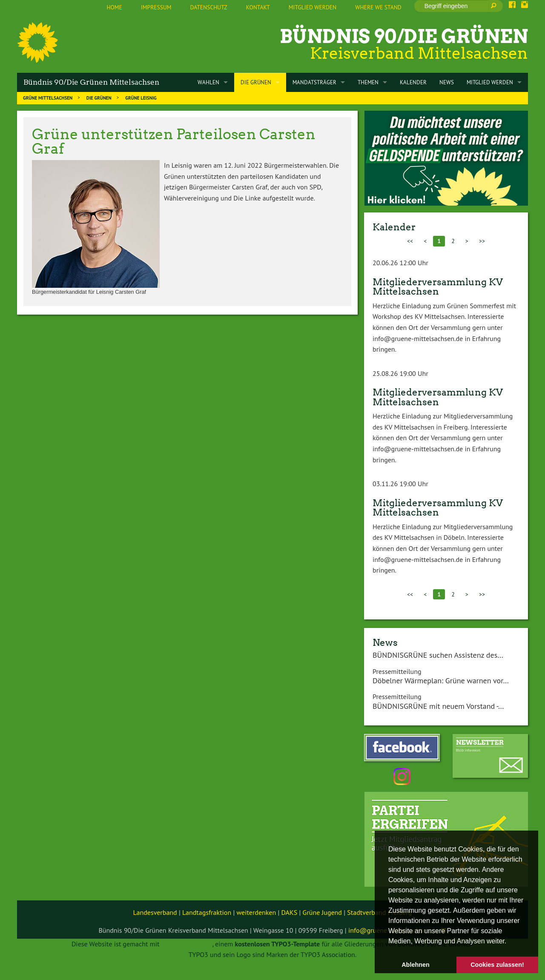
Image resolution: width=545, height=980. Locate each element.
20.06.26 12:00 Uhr (400, 263)
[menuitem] (114, 8)
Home (114, 7)
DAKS (290, 912)
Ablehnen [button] (416, 965)
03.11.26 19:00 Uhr (400, 484)
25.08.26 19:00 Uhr (400, 373)
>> (482, 241)
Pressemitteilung (397, 671)
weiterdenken (257, 912)
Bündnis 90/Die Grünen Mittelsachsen (91, 82)
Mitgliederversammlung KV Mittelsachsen (438, 287)
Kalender (394, 227)
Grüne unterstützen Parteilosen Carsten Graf (174, 141)
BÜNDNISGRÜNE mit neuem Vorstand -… (438, 706)
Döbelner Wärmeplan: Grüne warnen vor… (441, 681)
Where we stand (378, 7)
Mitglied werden (313, 7)
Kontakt (258, 7)
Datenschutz (209, 7)
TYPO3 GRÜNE (182, 944)
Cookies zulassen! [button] (497, 965)
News (385, 642)
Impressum (156, 7)
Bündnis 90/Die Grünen (404, 36)
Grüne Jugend (322, 912)
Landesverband (155, 912)
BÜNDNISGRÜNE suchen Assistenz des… (438, 655)
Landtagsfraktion (207, 912)
